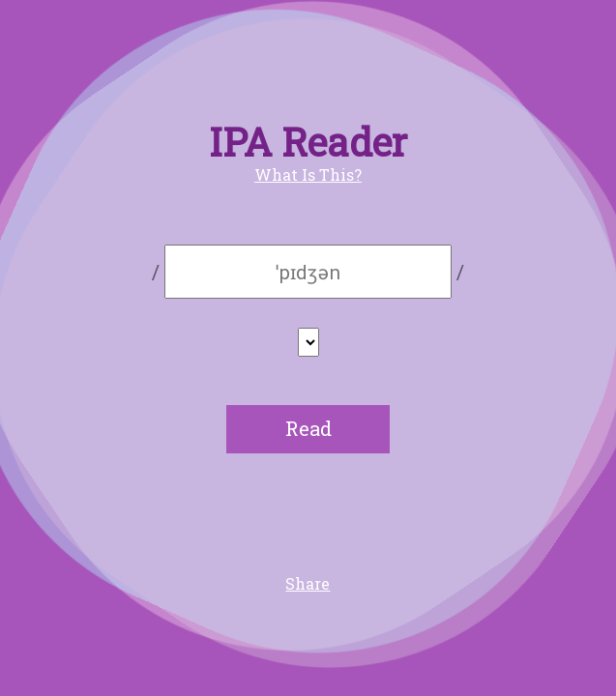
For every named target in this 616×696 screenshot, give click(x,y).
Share (308, 583)
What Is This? (308, 174)
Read (308, 428)
